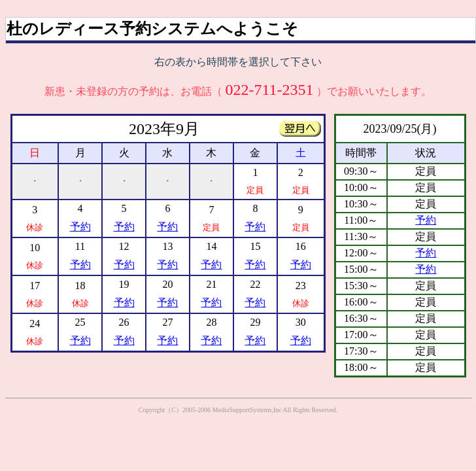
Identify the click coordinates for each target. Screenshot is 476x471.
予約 (80, 227)
